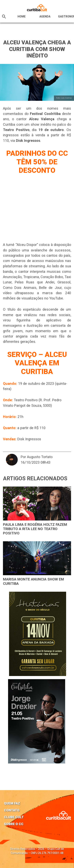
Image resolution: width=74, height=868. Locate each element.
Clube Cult (14, 817)
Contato (12, 810)
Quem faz (12, 803)
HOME (22, 16)
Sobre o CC (14, 824)
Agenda (45, 16)
